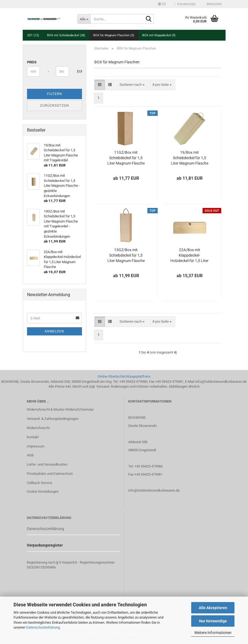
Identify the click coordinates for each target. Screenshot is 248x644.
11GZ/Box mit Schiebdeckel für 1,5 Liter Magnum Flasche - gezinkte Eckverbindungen (126, 158)
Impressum (36, 446)
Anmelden (54, 331)
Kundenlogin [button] (185, 4)
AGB (30, 455)
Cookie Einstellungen (43, 491)
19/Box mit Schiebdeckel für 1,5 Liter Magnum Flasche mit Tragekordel (190, 158)
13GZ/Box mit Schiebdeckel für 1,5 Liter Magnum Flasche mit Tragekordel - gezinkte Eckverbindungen (126, 256)
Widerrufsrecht (38, 428)
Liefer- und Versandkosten (47, 464)
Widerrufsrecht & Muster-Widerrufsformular (60, 409)
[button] (162, 4)
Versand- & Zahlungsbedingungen (53, 419)
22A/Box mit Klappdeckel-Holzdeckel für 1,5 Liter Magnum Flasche (189, 256)
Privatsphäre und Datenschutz (50, 474)
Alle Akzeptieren (213, 608)
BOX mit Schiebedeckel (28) (66, 35)
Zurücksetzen (54, 105)
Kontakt (33, 437)
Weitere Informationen (213, 633)
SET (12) (33, 35)
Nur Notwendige (213, 621)
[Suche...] (84, 19)
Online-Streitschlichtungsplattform (124, 376)
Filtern (54, 94)
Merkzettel (213, 4)
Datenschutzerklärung (43, 627)
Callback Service (39, 483)
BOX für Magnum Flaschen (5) (114, 35)
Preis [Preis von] (32, 62)
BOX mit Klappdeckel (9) (159, 35)
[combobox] (132, 85)
